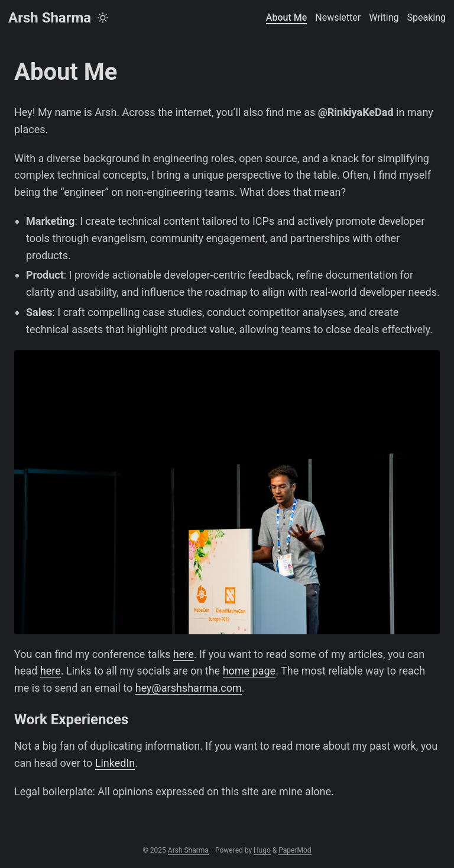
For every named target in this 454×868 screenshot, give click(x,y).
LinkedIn (115, 763)
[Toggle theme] (103, 18)
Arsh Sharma (50, 18)
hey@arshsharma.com (189, 688)
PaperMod (295, 850)
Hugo (262, 850)
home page (249, 671)
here (184, 654)
